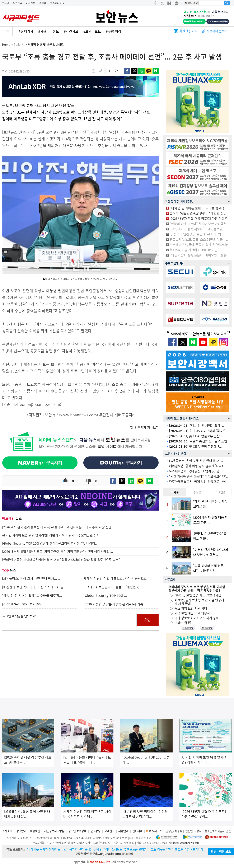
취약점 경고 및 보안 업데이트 (46, 44)
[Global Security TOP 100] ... (105, 596)
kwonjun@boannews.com (114, 854)
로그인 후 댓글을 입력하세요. (69, 620)
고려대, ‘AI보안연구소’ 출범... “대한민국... (113, 587)
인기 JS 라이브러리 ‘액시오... (199, 431)
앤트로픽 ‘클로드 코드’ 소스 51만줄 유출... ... (199, 239)
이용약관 (35, 831)
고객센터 (109, 831)
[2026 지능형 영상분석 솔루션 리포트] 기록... (115, 604)
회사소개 (7, 831)
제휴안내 (123, 831)
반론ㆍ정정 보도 (221, 851)
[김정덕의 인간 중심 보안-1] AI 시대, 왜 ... (197, 234)
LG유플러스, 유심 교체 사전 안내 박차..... (196, 461)
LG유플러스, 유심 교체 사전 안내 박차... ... (31, 578)
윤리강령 (95, 831)
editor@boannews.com (40, 404)
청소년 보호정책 (77, 831)
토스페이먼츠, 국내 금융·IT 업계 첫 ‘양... (195, 471)
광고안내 (21, 831)
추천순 (197, 492)
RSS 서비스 (155, 831)
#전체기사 (26, 31)
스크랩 (43, 3)
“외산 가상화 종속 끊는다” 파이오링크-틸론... (199, 476)
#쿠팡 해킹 (114, 31)
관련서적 (137, 831)
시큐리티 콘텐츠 (217, 31)
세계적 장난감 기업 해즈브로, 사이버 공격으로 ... (117, 578)
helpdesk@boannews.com (184, 843)
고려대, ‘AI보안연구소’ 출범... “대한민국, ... (198, 213)
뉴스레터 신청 (57, 3)
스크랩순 (220, 492)
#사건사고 (71, 31)
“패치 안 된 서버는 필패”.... (197, 426)
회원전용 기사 (188, 31)
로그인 (6, 3)
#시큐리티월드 (49, 31)
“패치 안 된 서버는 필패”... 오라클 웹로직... (32, 596)
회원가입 (18, 3)
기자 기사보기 (144, 427)
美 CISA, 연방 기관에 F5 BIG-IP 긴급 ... (195, 250)
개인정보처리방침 (54, 831)
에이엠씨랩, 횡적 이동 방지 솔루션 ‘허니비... (198, 466)
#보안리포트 (92, 31)
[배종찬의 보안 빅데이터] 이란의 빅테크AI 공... (34, 587)
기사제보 (31, 3)
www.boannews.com (79, 415)
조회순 (175, 492)
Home (6, 44)
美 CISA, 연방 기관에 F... (195, 446)
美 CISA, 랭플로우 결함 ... (196, 436)
